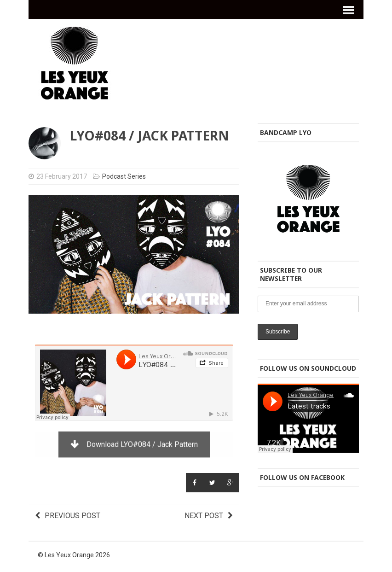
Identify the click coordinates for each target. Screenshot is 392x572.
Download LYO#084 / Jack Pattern (134, 444)
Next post (209, 516)
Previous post (68, 516)
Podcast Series (124, 176)
